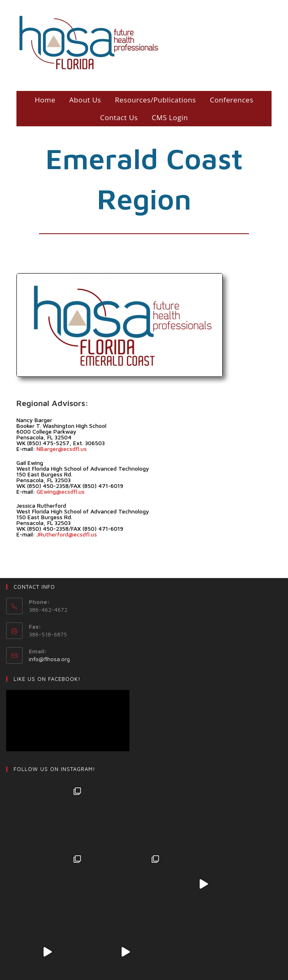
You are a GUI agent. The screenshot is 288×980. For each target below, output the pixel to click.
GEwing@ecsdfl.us (61, 491)
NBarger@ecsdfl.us (62, 449)
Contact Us (119, 117)
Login (154, 965)
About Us (85, 100)
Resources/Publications (156, 100)
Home (45, 100)
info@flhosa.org (49, 659)
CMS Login (170, 117)
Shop (134, 965)
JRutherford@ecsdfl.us (67, 534)
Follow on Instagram (145, 929)
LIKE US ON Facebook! (47, 679)
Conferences (232, 100)
